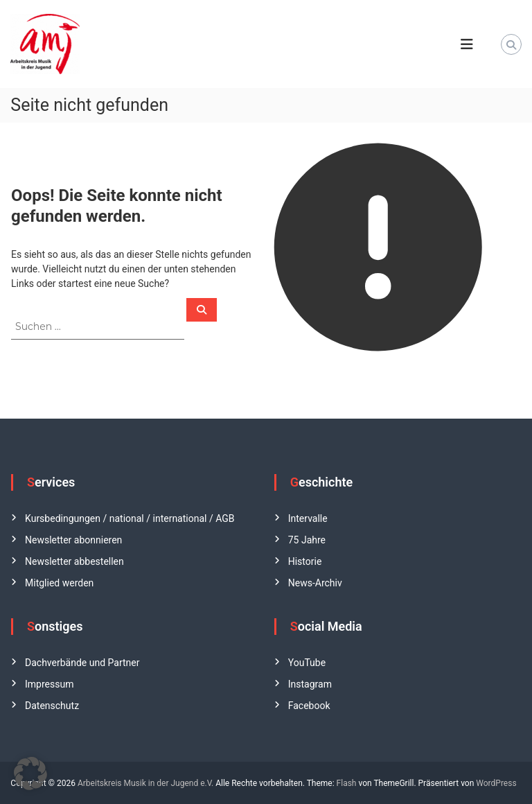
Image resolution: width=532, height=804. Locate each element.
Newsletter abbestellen (74, 561)
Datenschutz (52, 706)
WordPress (496, 783)
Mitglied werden (59, 583)
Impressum (49, 684)
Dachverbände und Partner (82, 663)
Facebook (309, 706)
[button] (30, 774)
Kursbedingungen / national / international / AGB (130, 518)
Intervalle (308, 518)
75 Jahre (307, 540)
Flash (347, 783)
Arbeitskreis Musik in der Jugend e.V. (145, 783)
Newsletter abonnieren (73, 540)
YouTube (307, 663)
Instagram (310, 684)
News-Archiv (315, 583)
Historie (305, 561)
